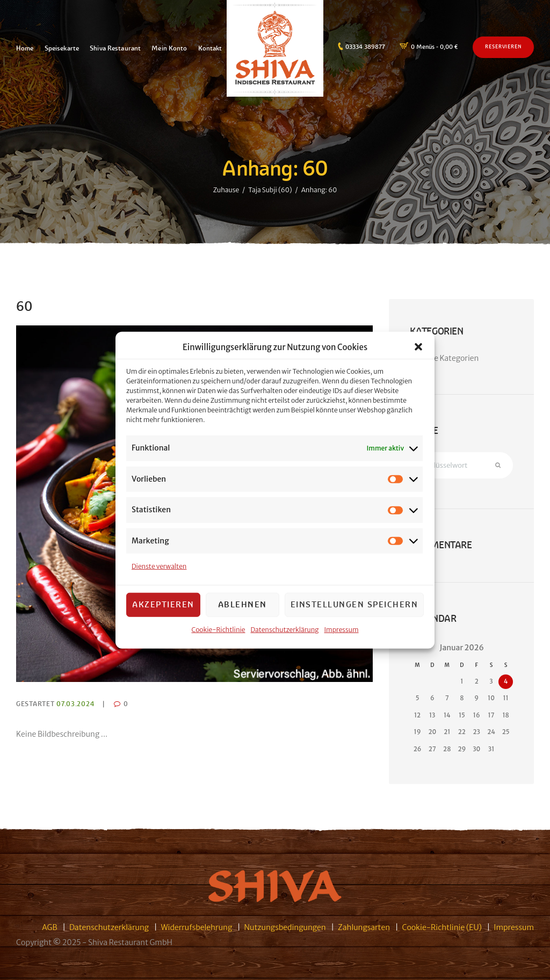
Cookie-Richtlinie (218, 633)
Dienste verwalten (159, 570)
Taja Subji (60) (270, 189)
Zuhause (226, 189)
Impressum (342, 633)
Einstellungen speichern (354, 608)
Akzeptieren (163, 608)
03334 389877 (365, 47)
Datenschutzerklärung (285, 633)
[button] (418, 351)
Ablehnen (243, 608)
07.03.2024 (75, 704)
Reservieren (503, 47)
